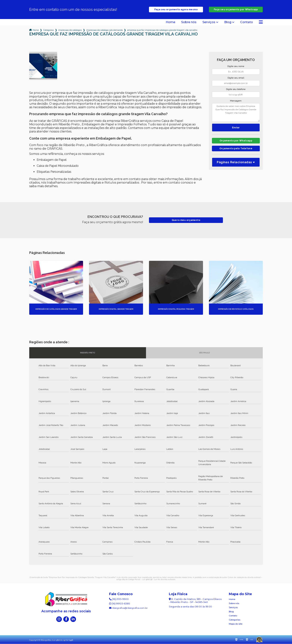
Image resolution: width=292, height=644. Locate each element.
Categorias (49, 30)
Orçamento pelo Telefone (236, 150)
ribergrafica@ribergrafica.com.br (128, 608)
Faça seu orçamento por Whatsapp (236, 10)
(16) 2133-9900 (119, 599)
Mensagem (236, 101)
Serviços (209, 22)
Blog (228, 22)
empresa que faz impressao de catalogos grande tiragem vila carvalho (162, 30)
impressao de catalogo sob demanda (104, 30)
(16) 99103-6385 (119, 604)
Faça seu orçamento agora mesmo (176, 10)
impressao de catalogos (70, 30)
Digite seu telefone (236, 89)
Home (170, 22)
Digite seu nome (236, 66)
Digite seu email (236, 78)
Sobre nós (189, 22)
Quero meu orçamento (186, 220)
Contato (247, 22)
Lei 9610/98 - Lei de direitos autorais (159, 580)
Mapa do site (236, 624)
